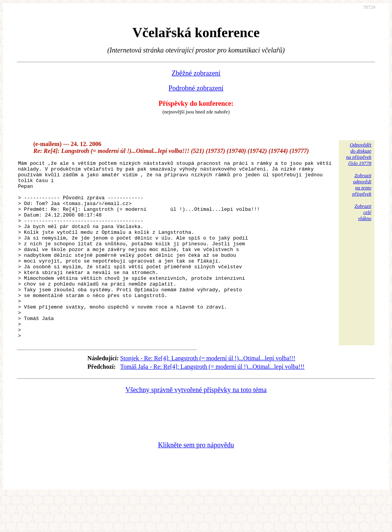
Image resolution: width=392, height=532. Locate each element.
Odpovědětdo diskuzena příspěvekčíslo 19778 (359, 154)
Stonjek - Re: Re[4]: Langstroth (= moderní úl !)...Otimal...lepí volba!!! (208, 394)
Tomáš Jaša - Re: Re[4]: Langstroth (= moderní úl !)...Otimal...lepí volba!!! (212, 402)
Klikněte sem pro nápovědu (196, 481)
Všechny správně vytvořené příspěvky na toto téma (196, 425)
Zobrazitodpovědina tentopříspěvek (362, 185)
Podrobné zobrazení (196, 88)
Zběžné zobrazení (196, 73)
